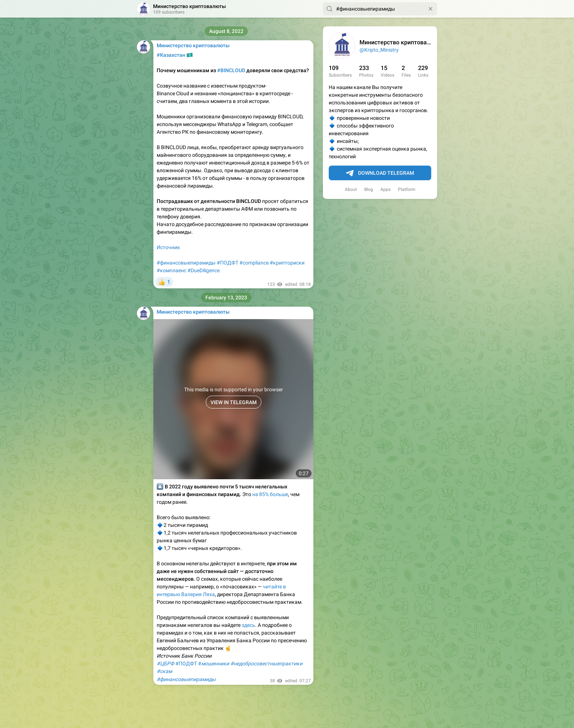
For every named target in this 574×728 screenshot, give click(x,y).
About (351, 189)
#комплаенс (172, 270)
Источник (168, 247)
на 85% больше (270, 494)
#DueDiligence (204, 270)
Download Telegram (380, 173)
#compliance (254, 263)
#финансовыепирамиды (186, 263)
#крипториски (287, 263)
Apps (385, 189)
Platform (407, 189)
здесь (248, 625)
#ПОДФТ (228, 263)
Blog (369, 189)
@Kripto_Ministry (379, 50)
